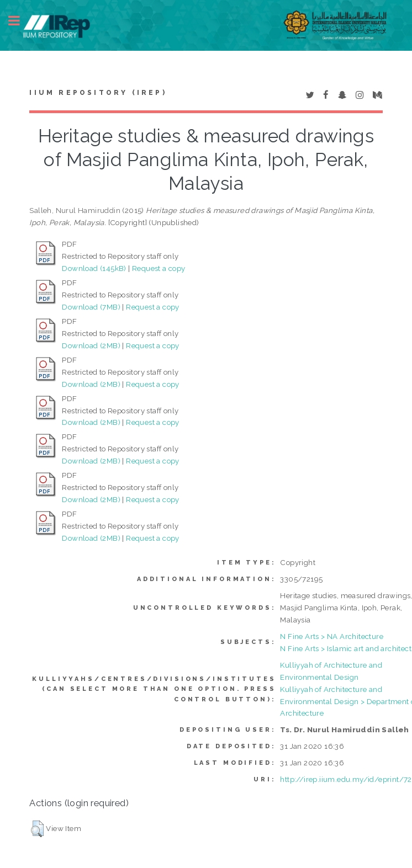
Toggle (20, 21)
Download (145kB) (94, 268)
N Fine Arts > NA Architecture (332, 636)
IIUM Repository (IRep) (98, 93)
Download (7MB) (91, 307)
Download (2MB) (91, 345)
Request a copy (159, 268)
